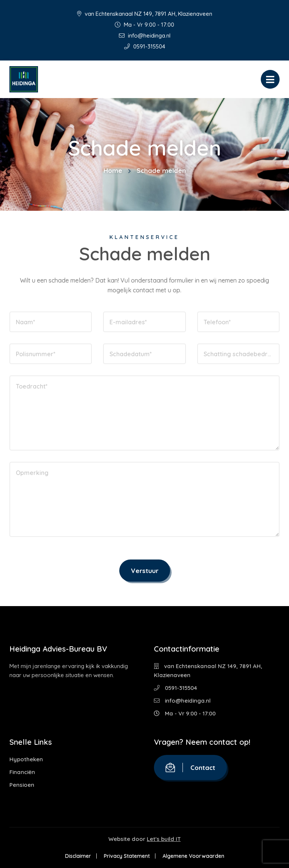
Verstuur (145, 571)
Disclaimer (78, 856)
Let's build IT (164, 839)
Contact (190, 767)
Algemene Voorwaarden (193, 856)
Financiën (22, 772)
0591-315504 (145, 46)
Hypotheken (26, 759)
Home (113, 170)
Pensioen (22, 785)
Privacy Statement (127, 856)
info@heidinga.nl (145, 36)
